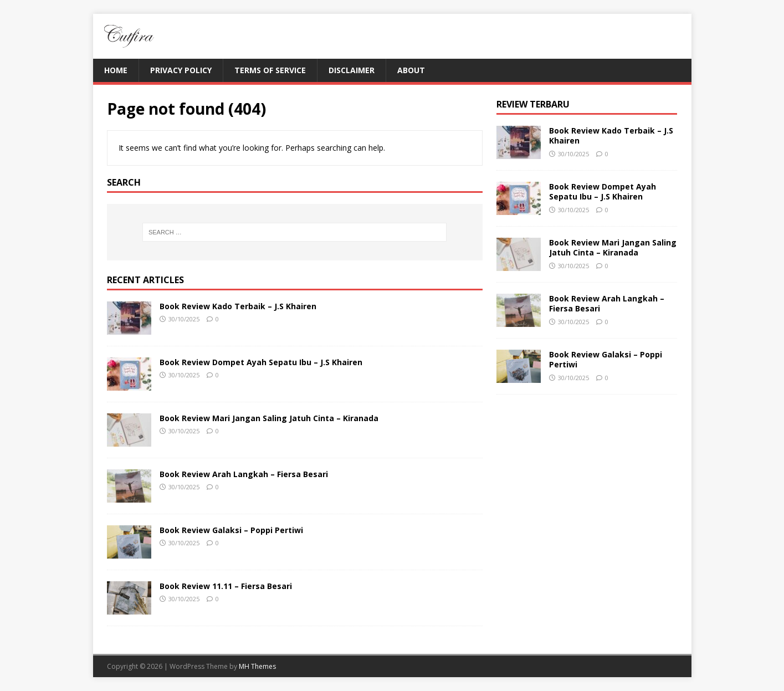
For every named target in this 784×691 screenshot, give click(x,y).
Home (116, 70)
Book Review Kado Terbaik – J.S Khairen (238, 306)
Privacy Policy (181, 70)
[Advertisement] (587, 478)
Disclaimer (352, 70)
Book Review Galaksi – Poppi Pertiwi (231, 530)
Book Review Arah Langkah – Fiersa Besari (244, 474)
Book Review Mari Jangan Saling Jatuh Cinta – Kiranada (269, 418)
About (411, 70)
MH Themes (257, 666)
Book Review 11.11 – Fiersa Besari (226, 586)
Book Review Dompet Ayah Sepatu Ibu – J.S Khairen (261, 362)
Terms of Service (270, 70)
